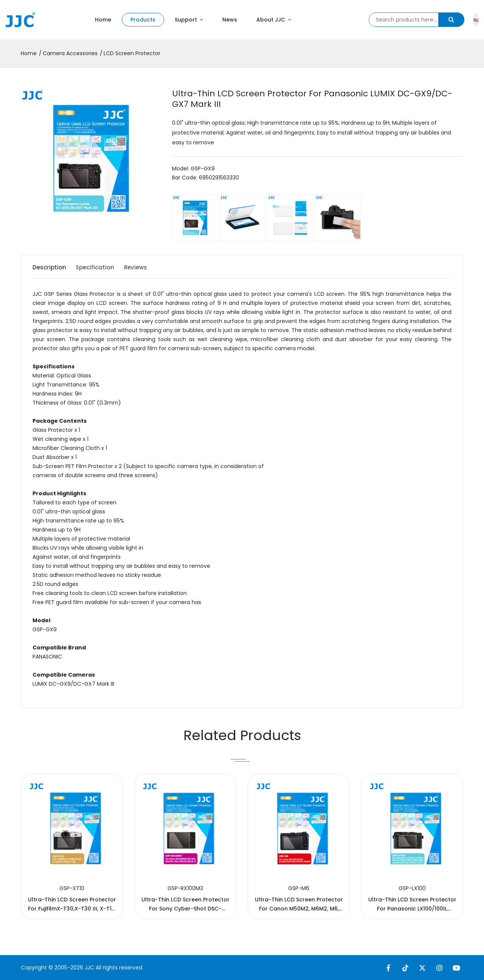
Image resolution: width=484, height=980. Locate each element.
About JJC (274, 20)
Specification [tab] (101, 267)
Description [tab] (50, 267)
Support (189, 20)
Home (103, 20)
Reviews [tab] (147, 267)
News (230, 20)
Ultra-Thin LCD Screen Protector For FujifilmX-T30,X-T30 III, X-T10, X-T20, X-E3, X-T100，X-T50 (72, 909)
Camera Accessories (70, 53)
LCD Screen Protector (132, 53)
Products (143, 20)
